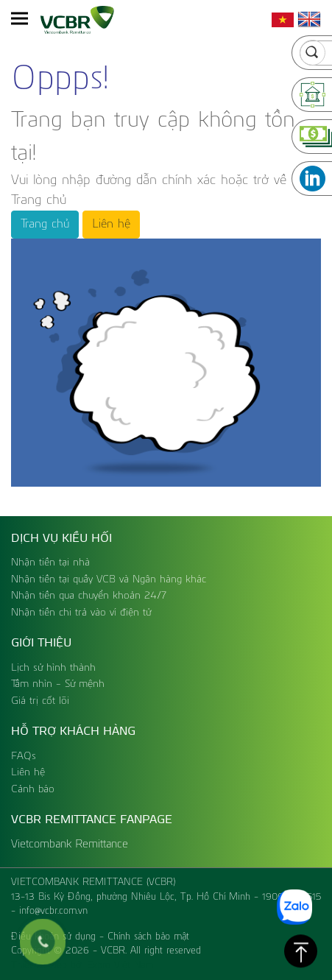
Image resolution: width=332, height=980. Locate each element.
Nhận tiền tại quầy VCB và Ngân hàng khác (109, 579)
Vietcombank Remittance (70, 844)
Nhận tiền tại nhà (50, 563)
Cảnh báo (33, 789)
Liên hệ (111, 225)
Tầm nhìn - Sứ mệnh (58, 684)
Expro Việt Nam (120, 966)
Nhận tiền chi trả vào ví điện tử (81, 613)
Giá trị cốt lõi (40, 701)
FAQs (24, 756)
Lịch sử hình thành (53, 668)
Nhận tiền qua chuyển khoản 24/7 (89, 596)
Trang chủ (45, 225)
